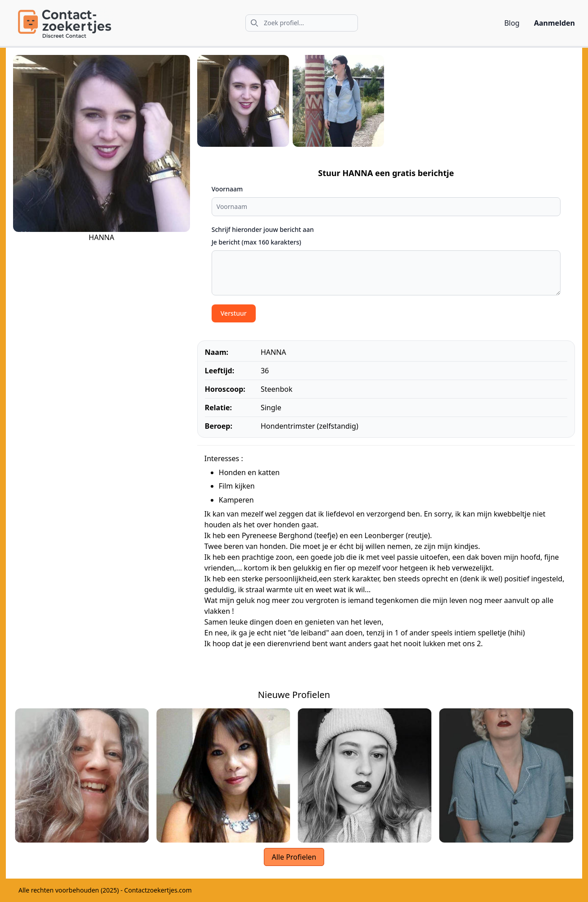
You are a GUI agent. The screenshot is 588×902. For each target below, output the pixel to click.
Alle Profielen (294, 857)
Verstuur (234, 313)
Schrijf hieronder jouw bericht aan (263, 229)
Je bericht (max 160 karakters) (256, 242)
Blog (512, 23)
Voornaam (227, 189)
